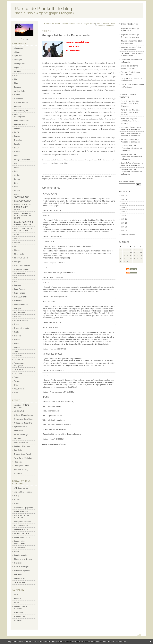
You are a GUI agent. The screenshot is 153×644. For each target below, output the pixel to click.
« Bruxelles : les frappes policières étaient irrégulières (63, 24)
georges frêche (97, 176)
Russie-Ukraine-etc (21, 328)
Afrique (17, 52)
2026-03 (124, 203)
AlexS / (123, 119)
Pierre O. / (125, 101)
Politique (18, 309)
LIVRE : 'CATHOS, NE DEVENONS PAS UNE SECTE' (23, 216)
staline (65, 179)
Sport (16, 351)
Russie (17, 324)
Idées (16, 156)
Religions (18, 316)
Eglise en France (21, 125)
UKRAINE (18, 620)
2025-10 (124, 223)
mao (110, 176)
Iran (16, 164)
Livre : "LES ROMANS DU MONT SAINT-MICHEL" (23, 207)
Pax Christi (18, 450)
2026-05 (124, 196)
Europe (17, 136)
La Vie (17, 602)
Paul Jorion (19, 613)
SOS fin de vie (20, 579)
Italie (16, 171)
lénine (106, 176)
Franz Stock (19, 431)
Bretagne (18, 87)
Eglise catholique (21, 427)
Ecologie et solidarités (23, 522)
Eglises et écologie (21, 529)
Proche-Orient (20, 312)
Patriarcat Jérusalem (22, 446)
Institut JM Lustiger (21, 435)
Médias (17, 242)
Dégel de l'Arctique (21, 511)
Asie (16, 75)
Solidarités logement (22, 571)
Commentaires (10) (80, 176)
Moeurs (17, 250)
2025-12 (124, 215)
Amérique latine (20, 64)
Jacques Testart (20, 547)
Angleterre (18, 68)
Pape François (20, 289)
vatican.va (18, 474)
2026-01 (124, 211)
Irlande (17, 167)
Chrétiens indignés (21, 103)
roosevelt (52, 179)
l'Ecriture (18, 439)
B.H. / (123, 140)
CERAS (17, 500)
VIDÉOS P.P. (19, 389)
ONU (16, 277)
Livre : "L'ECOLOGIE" (22, 201)
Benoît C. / (125, 163)
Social (17, 344)
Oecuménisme (20, 273)
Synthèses (18, 355)
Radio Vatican (20, 617)
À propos (24, 39)
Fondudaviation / (127, 146)
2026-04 (124, 200)
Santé (17, 332)
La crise (17, 179)
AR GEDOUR (19, 411)
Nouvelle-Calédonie (22, 270)
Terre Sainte (19, 369)
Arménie (17, 72)
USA (16, 385)
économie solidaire (21, 525)
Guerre (17, 148)
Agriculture (18, 56)
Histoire (17, 152)
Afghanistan (19, 48)
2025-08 (124, 231)
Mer (16, 246)
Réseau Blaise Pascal (23, 454)
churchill (59, 179)
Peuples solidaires (21, 555)
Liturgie (17, 191)
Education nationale (22, 121)
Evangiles (18, 140)
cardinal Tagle (20, 91)
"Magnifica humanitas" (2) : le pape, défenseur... (130, 104)
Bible (16, 79)
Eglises (17, 128)
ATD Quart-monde (21, 488)
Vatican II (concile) (21, 470)
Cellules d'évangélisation (24, 415)
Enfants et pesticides (22, 537)
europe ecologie (87, 179)
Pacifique (18, 285)
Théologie (18, 462)
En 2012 (17, 132)
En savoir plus (121, 642)
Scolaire (17, 340)
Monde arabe (19, 254)
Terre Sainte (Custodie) (23, 458)
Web (16, 393)
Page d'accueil (89, 24)
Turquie (17, 381)
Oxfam (17, 551)
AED (16, 595)
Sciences (18, 336)
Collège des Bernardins (23, 423)
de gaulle (45, 179)
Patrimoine (18, 301)
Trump (17, 377)
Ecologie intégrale (21, 111)
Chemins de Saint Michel (24, 419)
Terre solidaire (20, 582)
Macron (17, 238)
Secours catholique (21, 567)
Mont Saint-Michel (21, 258)
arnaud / (124, 127)
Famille (17, 144)
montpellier (77, 179)
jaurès (70, 179)
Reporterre (18, 563)
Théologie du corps (21, 466)
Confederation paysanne (24, 508)
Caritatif (17, 95)
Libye (16, 187)
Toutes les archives (128, 235)
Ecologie (18, 107)
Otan (16, 281)
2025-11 (124, 219)
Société (17, 348)
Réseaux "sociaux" (21, 320)
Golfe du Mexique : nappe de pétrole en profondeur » (105, 25)
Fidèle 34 (18, 599)
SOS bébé (18, 575)
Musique (17, 262)
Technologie (19, 359)
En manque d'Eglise (22, 533)
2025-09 (124, 227)
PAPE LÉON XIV (21, 297)
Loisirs (17, 234)
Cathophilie (19, 99)
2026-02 (124, 207)
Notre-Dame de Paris (22, 266)
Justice (17, 175)
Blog (16, 83)
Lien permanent (67, 176)
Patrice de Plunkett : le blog (43, 9)
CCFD (17, 496)
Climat (17, 504)
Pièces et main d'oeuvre (23, 559)
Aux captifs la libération (23, 492)
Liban (16, 183)
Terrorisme (18, 373)
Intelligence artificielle (22, 160)
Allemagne (18, 60)
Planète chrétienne (21, 305)
